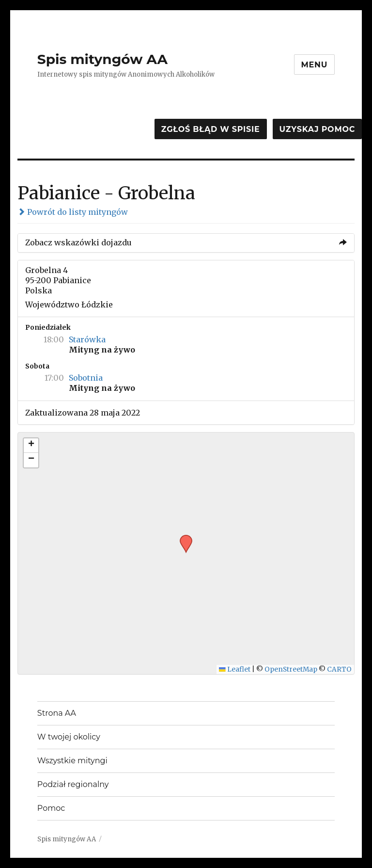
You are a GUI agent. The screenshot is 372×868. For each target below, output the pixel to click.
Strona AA (57, 713)
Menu (315, 65)
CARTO (339, 669)
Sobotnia (86, 378)
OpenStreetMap (291, 669)
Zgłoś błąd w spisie (211, 129)
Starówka (87, 339)
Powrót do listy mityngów (73, 212)
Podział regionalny (73, 784)
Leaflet (235, 669)
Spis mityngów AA (102, 59)
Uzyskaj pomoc (317, 129)
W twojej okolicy (69, 737)
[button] (183, 538)
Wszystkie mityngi (72, 761)
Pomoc (51, 808)
